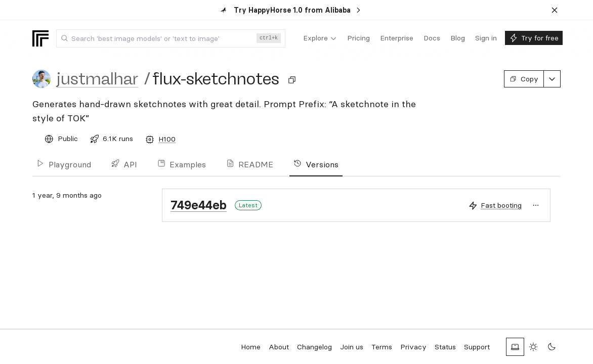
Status (445, 347)
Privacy (413, 347)
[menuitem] (320, 38)
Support (477, 347)
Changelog (314, 347)
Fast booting (501, 205)
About (279, 347)
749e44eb (199, 205)
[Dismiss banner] (555, 10)
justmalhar (97, 79)
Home (251, 347)
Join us (352, 347)
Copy (524, 79)
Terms (382, 347)
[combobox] (171, 38)
